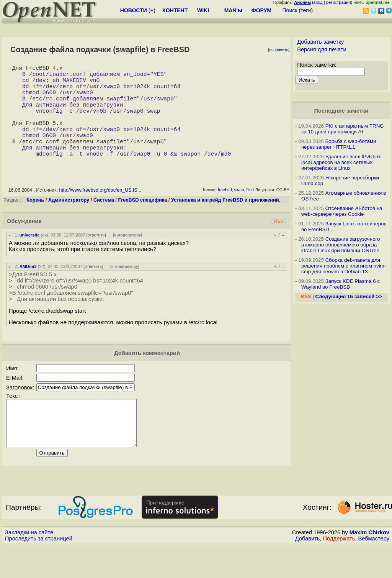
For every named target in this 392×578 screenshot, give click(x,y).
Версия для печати (322, 49)
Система (104, 223)
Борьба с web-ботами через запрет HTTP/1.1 (339, 144)
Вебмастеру (374, 571)
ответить (96, 258)
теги (306, 10)
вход (318, 2)
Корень (35, 223)
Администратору (69, 223)
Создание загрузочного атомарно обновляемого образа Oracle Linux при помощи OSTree (341, 245)
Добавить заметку (320, 42)
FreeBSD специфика (142, 223)
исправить (279, 50)
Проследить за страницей (39, 571)
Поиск (290, 10)
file (249, 213)
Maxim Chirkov (369, 565)
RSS (278, 244)
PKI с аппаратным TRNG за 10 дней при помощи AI (343, 129)
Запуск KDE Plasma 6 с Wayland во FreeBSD (341, 284)
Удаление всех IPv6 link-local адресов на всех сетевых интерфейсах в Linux (342, 162)
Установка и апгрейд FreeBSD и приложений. (226, 223)
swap (239, 213)
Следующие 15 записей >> (349, 296)
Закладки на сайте (29, 565)
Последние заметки (341, 111)
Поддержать (339, 571)
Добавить (308, 571)
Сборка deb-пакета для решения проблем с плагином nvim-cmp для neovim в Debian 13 (344, 266)
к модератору (128, 258)
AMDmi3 (28, 289)
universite (30, 258)
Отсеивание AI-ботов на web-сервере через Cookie (342, 211)
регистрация (339, 2)
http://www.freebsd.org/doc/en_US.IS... (100, 213)
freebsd (225, 213)
